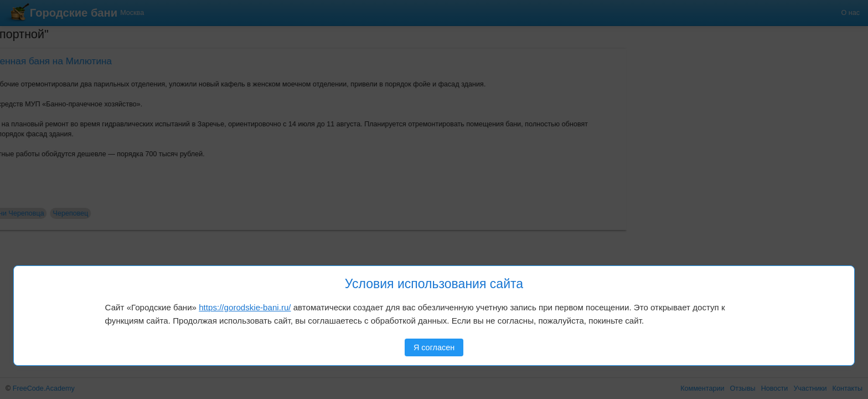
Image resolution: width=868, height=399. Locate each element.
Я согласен (434, 347)
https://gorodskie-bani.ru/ (245, 307)
